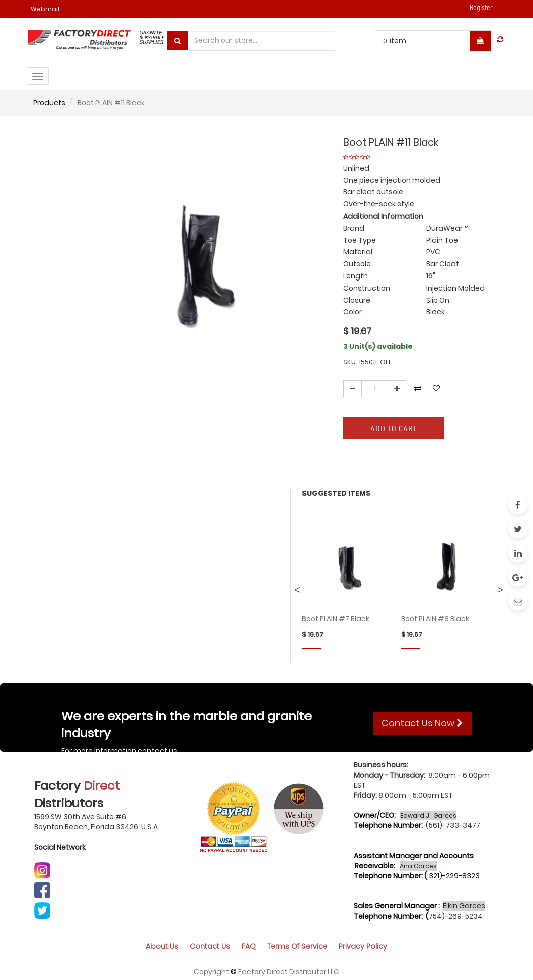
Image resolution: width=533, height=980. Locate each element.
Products (49, 103)
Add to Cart (394, 428)
